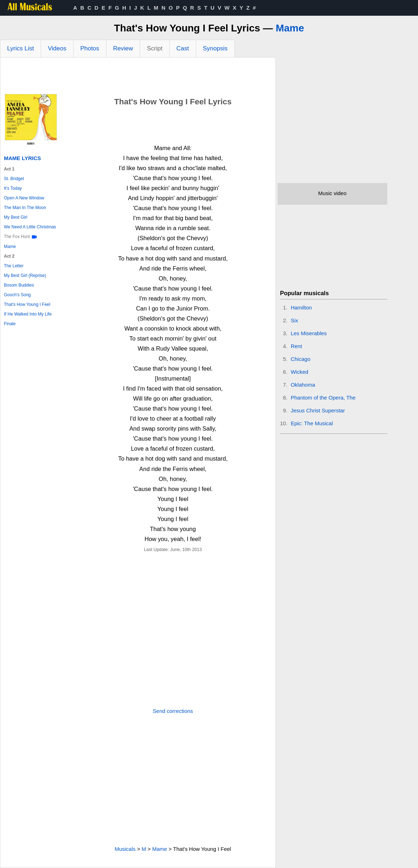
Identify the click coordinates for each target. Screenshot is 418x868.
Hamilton (301, 307)
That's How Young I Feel (27, 304)
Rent (297, 346)
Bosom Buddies (19, 285)
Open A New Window (24, 198)
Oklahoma (303, 385)
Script (155, 48)
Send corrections (173, 711)
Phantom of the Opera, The (323, 398)
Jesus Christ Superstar (318, 410)
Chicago (301, 359)
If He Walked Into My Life (28, 314)
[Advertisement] (138, 77)
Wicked (300, 372)
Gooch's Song (17, 295)
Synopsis (215, 48)
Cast (183, 48)
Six (295, 320)
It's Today (13, 188)
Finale (10, 324)
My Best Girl (16, 217)
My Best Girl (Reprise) (25, 276)
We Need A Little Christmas (30, 227)
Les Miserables (309, 333)
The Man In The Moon (25, 208)
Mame (290, 28)
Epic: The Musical (312, 423)
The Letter (14, 266)
